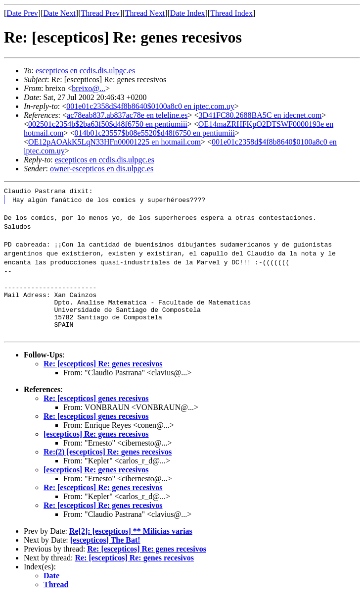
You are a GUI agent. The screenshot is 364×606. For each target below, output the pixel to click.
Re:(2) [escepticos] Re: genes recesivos (108, 461)
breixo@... (89, 88)
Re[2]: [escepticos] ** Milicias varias (131, 540)
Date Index (188, 13)
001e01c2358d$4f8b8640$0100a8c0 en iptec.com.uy (150, 106)
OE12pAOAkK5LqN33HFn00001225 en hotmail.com (114, 142)
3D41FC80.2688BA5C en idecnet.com (260, 115)
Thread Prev (100, 13)
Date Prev (22, 13)
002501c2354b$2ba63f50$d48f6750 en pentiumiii (108, 124)
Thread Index (231, 13)
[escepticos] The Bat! (105, 549)
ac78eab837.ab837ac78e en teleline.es (127, 115)
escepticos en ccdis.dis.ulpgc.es (85, 71)
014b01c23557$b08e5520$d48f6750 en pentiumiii (154, 133)
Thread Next (145, 13)
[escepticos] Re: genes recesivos (96, 443)
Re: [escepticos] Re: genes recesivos (103, 373)
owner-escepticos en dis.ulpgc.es (102, 169)
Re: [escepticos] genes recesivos (96, 407)
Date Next (60, 13)
